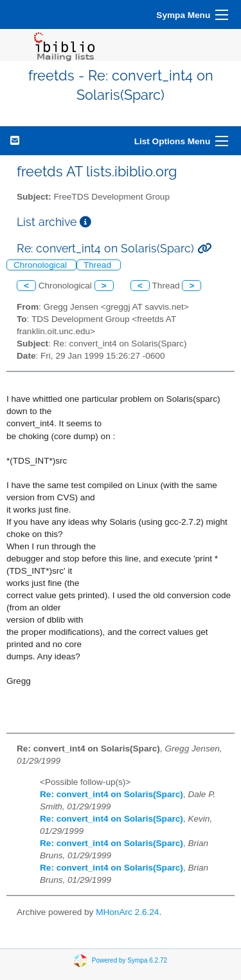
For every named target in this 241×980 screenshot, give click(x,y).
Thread (99, 265)
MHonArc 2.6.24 (127, 912)
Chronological (41, 265)
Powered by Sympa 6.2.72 (129, 960)
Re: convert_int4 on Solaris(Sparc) (112, 794)
